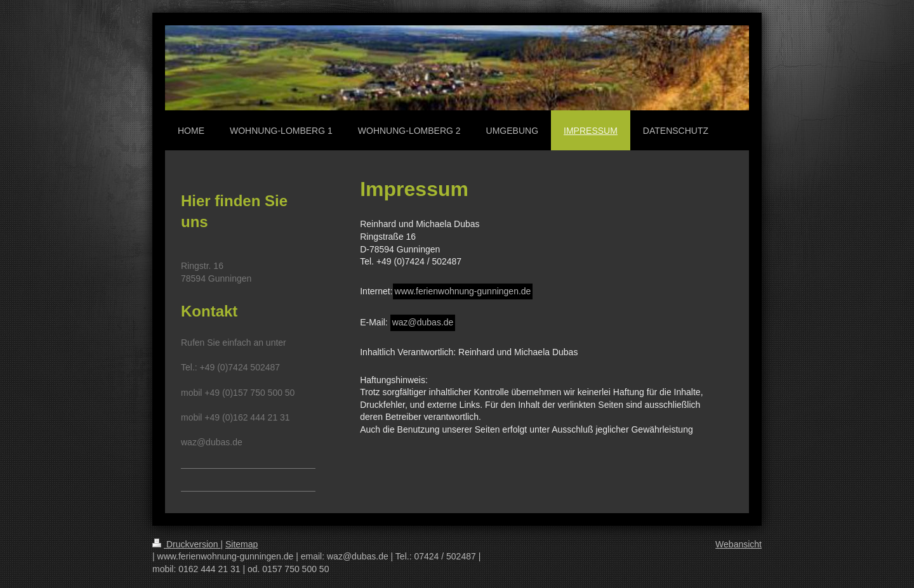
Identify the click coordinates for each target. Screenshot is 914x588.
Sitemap (242, 544)
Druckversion (186, 544)
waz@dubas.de (423, 322)
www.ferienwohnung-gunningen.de (463, 291)
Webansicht (738, 544)
